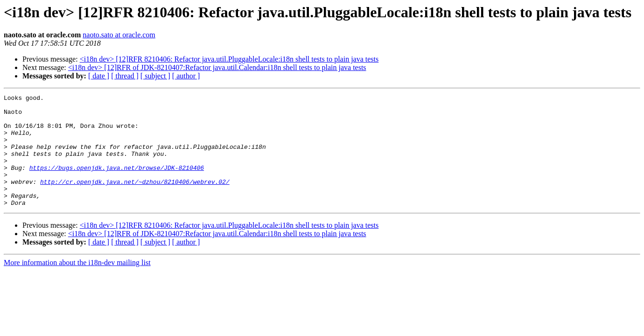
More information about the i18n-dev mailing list (77, 285)
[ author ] (186, 76)
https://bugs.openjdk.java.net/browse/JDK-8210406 (117, 183)
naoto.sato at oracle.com (119, 35)
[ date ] (99, 76)
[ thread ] (125, 76)
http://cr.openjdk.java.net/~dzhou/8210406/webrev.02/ (135, 200)
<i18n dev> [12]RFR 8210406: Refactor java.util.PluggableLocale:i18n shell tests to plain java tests (229, 59)
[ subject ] (155, 76)
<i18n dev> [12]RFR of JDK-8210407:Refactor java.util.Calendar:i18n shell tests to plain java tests (217, 67)
